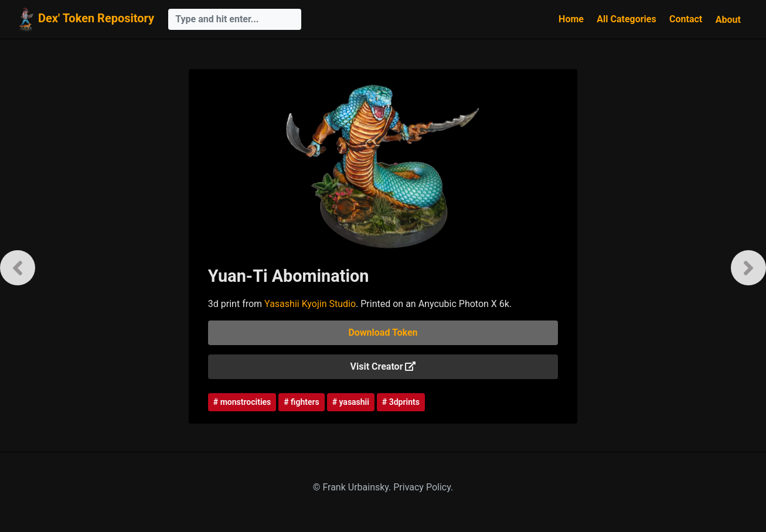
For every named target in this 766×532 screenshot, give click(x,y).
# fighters (301, 402)
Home (571, 19)
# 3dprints (401, 402)
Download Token (383, 332)
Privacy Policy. (423, 487)
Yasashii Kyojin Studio (310, 304)
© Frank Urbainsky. (353, 487)
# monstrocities (242, 402)
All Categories (626, 19)
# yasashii (351, 402)
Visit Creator (383, 366)
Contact (686, 19)
